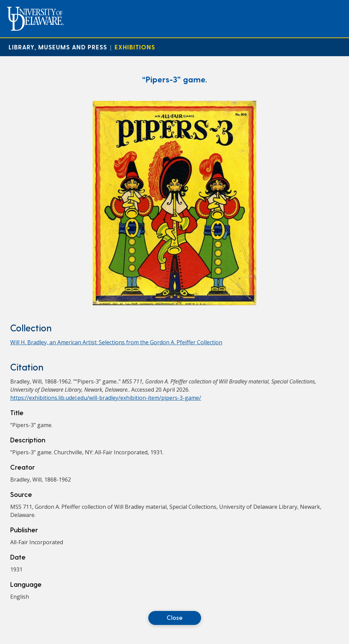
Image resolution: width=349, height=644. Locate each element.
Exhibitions (135, 47)
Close (175, 617)
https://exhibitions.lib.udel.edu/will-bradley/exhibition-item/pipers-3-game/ (106, 398)
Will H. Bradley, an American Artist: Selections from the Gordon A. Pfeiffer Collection (116, 342)
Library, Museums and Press (58, 47)
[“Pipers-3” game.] (174, 303)
